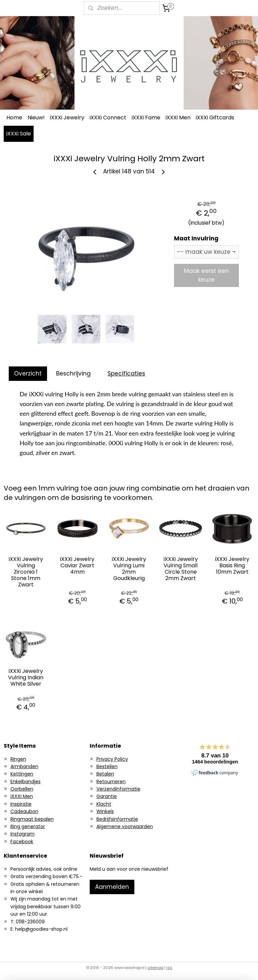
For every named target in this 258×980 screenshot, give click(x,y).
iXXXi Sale (19, 134)
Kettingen (22, 774)
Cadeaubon (24, 811)
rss (169, 968)
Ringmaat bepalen (32, 819)
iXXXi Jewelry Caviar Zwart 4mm (77, 566)
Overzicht (28, 373)
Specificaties (126, 373)
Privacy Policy (112, 759)
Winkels (105, 811)
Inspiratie (21, 804)
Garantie (107, 796)
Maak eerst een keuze (206, 276)
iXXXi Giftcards (215, 118)
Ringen (18, 759)
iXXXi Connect (108, 118)
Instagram (23, 834)
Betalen (105, 774)
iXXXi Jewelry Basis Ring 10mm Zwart (232, 566)
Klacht (104, 804)
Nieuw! (36, 118)
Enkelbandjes (26, 782)
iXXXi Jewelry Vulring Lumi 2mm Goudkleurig (129, 569)
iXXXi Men (178, 118)
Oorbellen (22, 789)
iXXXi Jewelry (67, 118)
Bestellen (107, 766)
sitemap (155, 968)
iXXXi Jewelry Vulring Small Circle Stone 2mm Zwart (181, 569)
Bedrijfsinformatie (117, 819)
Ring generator (28, 826)
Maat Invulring (196, 238)
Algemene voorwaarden (125, 826)
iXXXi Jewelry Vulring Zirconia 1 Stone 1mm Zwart (26, 572)
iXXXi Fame (146, 118)
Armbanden (24, 766)
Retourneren (111, 782)
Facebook (22, 842)
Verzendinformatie (118, 789)
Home (14, 118)
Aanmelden (112, 887)
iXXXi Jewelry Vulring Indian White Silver (26, 678)
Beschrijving (73, 373)
